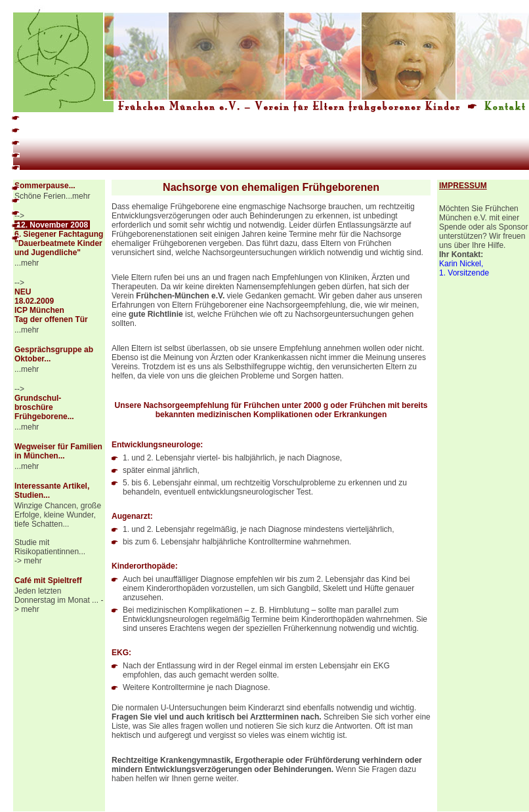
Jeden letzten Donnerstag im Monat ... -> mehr (59, 600)
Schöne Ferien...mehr (52, 196)
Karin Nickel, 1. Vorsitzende (464, 268)
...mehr (27, 263)
